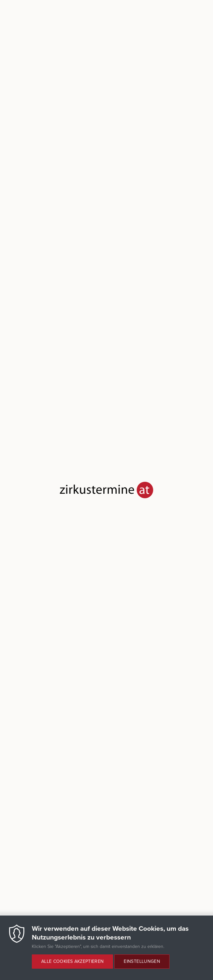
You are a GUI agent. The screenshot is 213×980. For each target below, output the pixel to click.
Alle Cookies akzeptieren (72, 961)
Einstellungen (142, 961)
